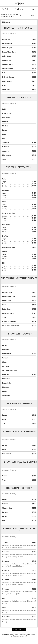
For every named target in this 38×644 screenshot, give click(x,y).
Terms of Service (15, 636)
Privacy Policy (24, 636)
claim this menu (19, 630)
